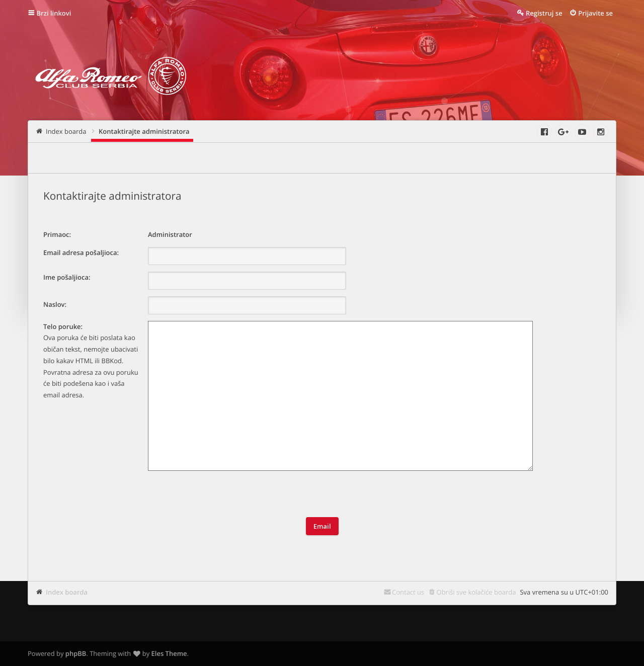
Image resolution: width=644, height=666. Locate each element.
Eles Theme (169, 653)
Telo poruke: (63, 326)
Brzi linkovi (54, 13)
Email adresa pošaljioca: (81, 253)
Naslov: (55, 304)
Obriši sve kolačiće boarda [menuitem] (476, 592)
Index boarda (67, 592)
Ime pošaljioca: (67, 277)
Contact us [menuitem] (408, 592)
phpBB (76, 653)
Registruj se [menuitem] (544, 13)
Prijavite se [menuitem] (595, 13)
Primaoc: (57, 234)
